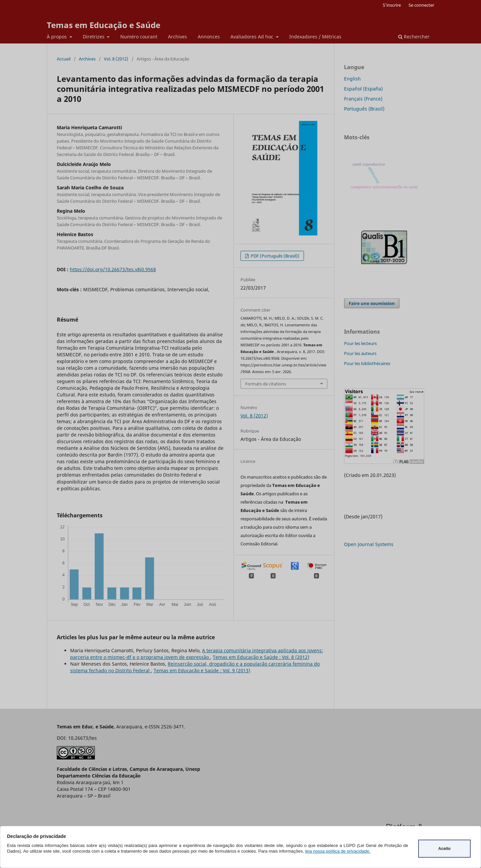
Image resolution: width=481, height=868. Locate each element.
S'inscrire (392, 5)
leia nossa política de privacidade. (338, 851)
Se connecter (421, 5)
